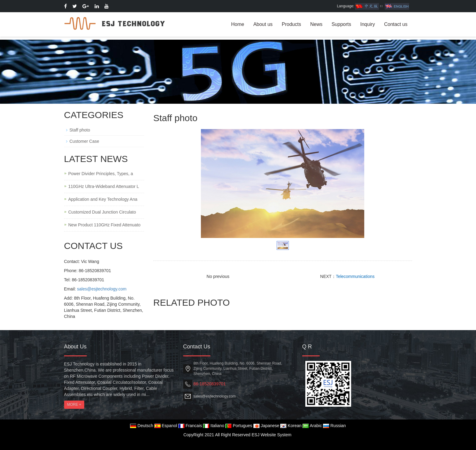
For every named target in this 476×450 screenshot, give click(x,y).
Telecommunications (355, 276)
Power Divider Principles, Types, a (101, 174)
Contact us (396, 24)
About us (263, 24)
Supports (341, 24)
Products (291, 24)
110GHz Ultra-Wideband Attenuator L (104, 186)
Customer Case (84, 141)
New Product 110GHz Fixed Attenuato (105, 225)
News (316, 24)
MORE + (74, 405)
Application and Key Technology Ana (103, 199)
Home (238, 24)
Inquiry (368, 24)
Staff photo (80, 130)
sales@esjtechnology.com (102, 289)
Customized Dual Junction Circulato (102, 212)
